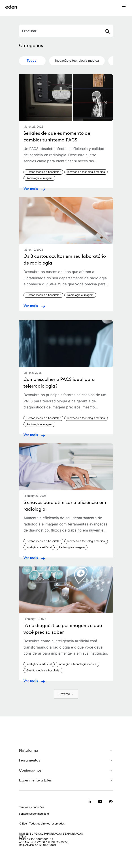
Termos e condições (32, 807)
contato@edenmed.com (34, 814)
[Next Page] (66, 694)
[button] (66, 751)
